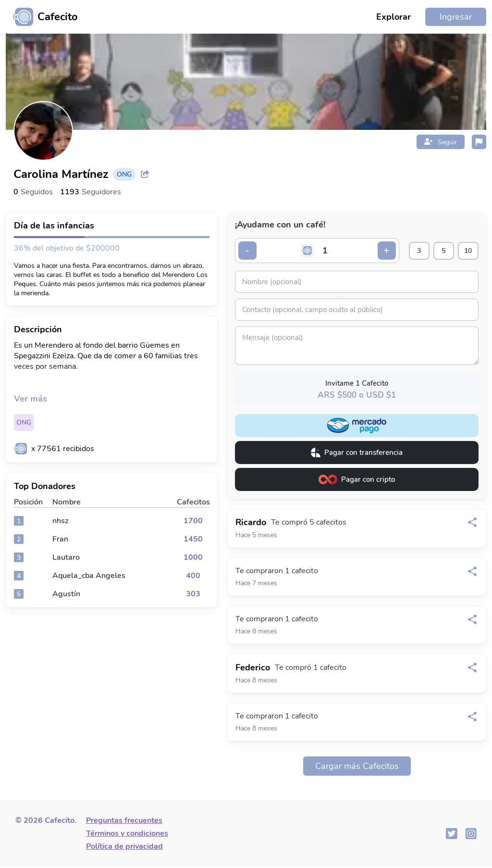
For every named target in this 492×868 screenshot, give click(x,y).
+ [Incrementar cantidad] (376, 251)
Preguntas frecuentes (124, 821)
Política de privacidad (124, 847)
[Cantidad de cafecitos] (320, 251)
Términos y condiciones (127, 834)
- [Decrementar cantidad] (248, 251)
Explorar (394, 17)
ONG (24, 422)
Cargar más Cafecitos (357, 767)
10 (467, 251)
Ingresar (456, 17)
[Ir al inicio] (42, 17)
